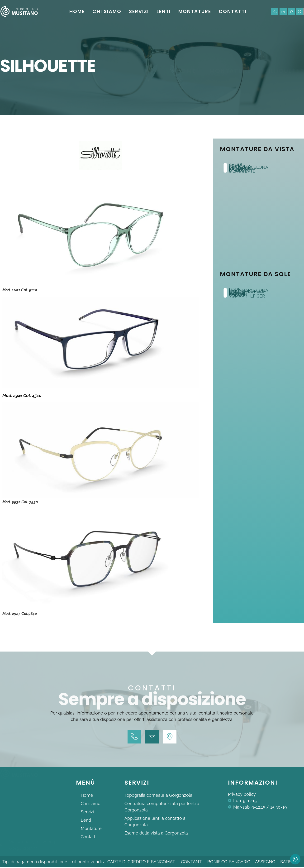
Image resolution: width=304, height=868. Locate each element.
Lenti (164, 11)
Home (77, 11)
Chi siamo (107, 11)
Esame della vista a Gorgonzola (156, 834)
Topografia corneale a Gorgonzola (158, 796)
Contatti (233, 11)
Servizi (139, 11)
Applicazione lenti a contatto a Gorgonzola (155, 822)
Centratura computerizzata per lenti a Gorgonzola (162, 807)
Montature (195, 11)
